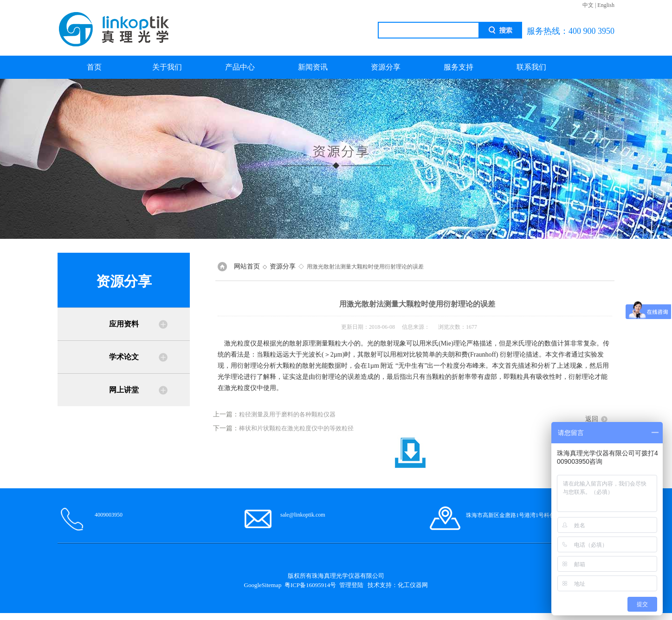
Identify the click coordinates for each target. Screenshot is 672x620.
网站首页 (247, 266)
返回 (592, 419)
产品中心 (240, 67)
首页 (94, 67)
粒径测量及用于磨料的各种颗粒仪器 (287, 414)
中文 (588, 5)
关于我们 (167, 67)
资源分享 (386, 67)
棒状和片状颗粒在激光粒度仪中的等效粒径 (296, 428)
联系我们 (531, 67)
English (606, 5)
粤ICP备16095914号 (310, 585)
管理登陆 (351, 585)
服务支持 (459, 67)
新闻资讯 (313, 67)
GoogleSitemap (263, 585)
